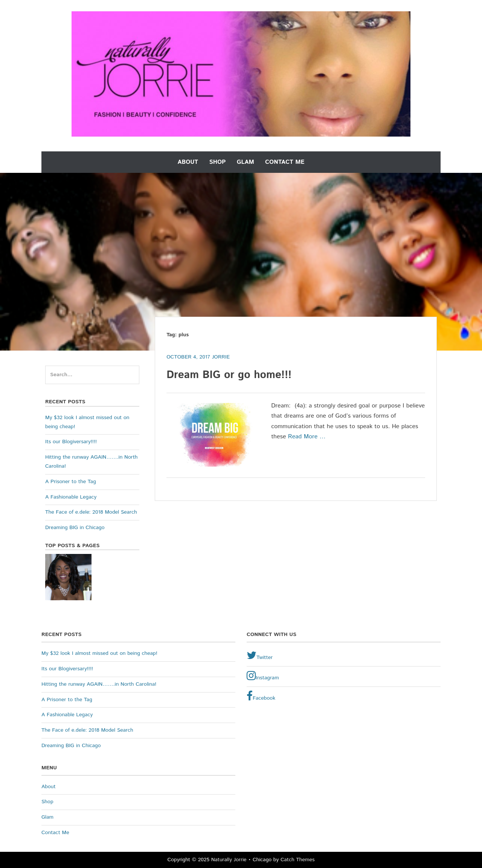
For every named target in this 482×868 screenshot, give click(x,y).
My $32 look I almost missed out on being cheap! (99, 653)
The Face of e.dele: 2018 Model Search (91, 512)
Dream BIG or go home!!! (229, 375)
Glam (246, 162)
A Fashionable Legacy (71, 497)
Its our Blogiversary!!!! (71, 442)
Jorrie (221, 357)
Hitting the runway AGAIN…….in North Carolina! (99, 684)
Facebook (261, 696)
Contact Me (285, 162)
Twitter (260, 656)
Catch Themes (298, 860)
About (188, 162)
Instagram (263, 676)
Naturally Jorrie (229, 860)
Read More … (307, 437)
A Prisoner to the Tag (71, 482)
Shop (217, 162)
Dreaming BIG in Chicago (75, 528)
